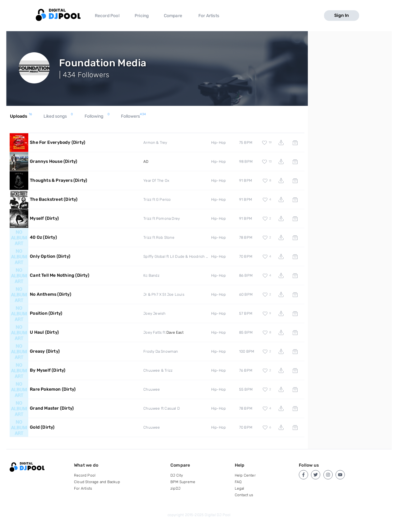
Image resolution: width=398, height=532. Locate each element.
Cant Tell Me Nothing (60, 275)
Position (46, 313)
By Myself (48, 370)
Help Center (245, 475)
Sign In (342, 15)
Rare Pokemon (53, 389)
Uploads (21, 116)
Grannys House (53, 161)
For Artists (209, 16)
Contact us (244, 495)
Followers (133, 116)
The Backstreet (54, 199)
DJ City (177, 475)
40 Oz (43, 237)
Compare (173, 16)
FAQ (238, 482)
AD (146, 162)
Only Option (50, 256)
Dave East (175, 332)
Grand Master (52, 408)
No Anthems (51, 294)
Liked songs (58, 116)
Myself (44, 218)
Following (97, 116)
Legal (240, 488)
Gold (42, 427)
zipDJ (175, 488)
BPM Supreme (183, 482)
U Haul (44, 332)
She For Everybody (58, 142)
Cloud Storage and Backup (97, 482)
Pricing (142, 16)
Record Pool (107, 16)
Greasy (45, 351)
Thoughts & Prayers (58, 180)
